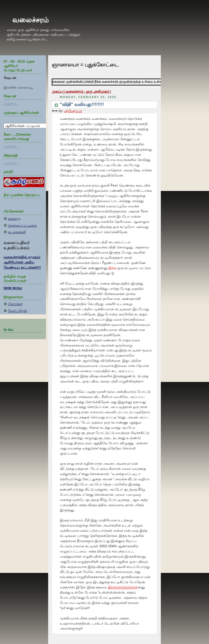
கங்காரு (14, 219)
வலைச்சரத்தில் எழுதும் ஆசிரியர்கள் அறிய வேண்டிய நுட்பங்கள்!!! (22, 262)
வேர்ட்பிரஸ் (18, 311)
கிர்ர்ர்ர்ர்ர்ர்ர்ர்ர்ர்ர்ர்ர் (123, 587)
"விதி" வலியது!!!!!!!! (82, 104)
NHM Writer (13, 288)
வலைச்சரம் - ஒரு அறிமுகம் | (88, 92)
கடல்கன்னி (17, 232)
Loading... (11, 104)
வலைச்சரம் (30, 20)
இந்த (112, 268)
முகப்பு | (59, 92)
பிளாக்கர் (15, 304)
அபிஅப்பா (73, 111)
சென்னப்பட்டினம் (22, 226)
